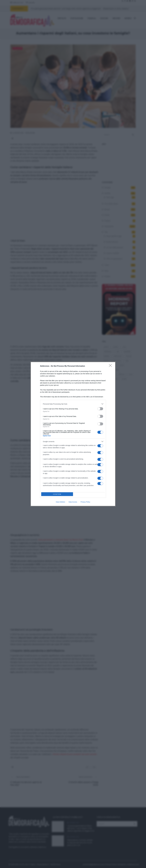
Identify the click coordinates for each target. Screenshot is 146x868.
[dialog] (73, 434)
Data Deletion (61, 502)
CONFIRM (57, 494)
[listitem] (73, 404)
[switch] (100, 409)
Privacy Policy (85, 502)
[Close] (111, 366)
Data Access (73, 502)
